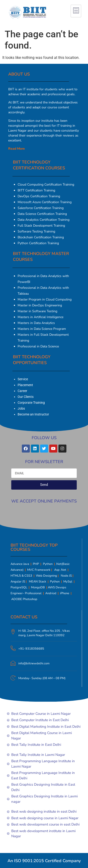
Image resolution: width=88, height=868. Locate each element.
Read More (17, 149)
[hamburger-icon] (76, 11)
